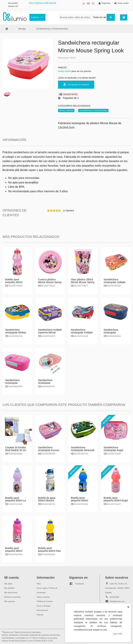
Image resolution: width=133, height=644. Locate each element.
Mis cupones (10, 601)
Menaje (22, 29)
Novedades (13, 3)
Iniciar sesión (65, 71)
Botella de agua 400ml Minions (47, 499)
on (48, 210)
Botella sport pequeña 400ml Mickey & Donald (80, 501)
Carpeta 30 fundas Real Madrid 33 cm (16, 449)
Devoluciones (42, 610)
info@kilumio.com (117, 601)
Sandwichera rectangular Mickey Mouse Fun (16, 332)
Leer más (118, 634)
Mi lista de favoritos (12, 597)
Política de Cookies (45, 601)
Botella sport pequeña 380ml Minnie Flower (14, 551)
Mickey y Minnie (66, 110)
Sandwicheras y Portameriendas (52, 29)
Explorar (35, 17)
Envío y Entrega (43, 606)
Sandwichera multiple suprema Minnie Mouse (50, 332)
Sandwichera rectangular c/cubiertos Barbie (15, 383)
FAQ (39, 584)
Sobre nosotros (43, 597)
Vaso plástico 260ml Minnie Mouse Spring (83, 281)
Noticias (40, 615)
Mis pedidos (9, 588)
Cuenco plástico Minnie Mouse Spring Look (50, 282)
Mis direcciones (11, 593)
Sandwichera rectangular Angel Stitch (113, 450)
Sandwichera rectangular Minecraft (83, 449)
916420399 (114, 597)
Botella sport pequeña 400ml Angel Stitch (116, 501)
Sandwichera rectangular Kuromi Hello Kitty (49, 450)
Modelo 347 (13, 6)
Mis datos (8, 584)
